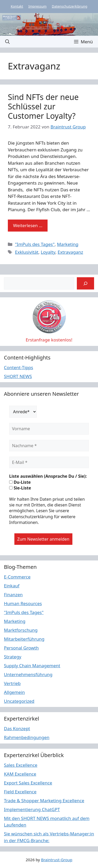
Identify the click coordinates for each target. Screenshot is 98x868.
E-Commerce (17, 577)
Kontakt (17, 6)
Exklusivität (27, 252)
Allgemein (14, 692)
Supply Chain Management (32, 666)
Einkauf (12, 586)
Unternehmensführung (28, 674)
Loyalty (48, 252)
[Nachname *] (49, 446)
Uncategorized (19, 701)
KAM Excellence (20, 774)
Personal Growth (21, 648)
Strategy (13, 657)
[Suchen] (85, 284)
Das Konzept (17, 728)
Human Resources (23, 603)
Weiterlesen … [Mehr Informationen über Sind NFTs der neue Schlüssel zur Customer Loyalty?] (28, 225)
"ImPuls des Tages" (35, 244)
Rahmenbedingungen (27, 737)
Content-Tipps (19, 367)
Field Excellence (20, 792)
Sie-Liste (20, 488)
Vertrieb (12, 683)
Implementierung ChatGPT (32, 809)
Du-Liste (20, 482)
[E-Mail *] (49, 462)
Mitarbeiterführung (24, 639)
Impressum (38, 6)
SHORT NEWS (18, 376)
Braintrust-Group (57, 860)
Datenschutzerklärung (70, 6)
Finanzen (13, 595)
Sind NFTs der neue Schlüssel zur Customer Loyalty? (43, 106)
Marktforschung (21, 630)
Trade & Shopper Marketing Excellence (44, 801)
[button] (7, 42)
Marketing (68, 244)
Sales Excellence (21, 765)
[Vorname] (49, 429)
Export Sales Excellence (28, 783)
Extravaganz (70, 252)
